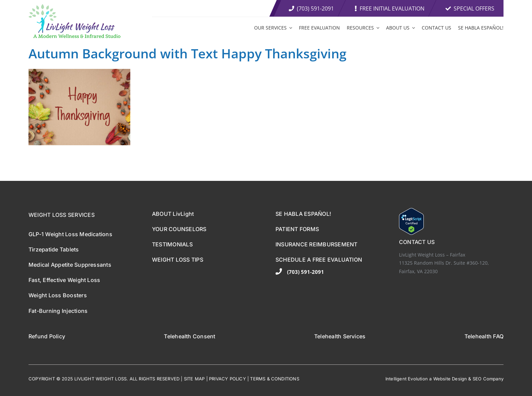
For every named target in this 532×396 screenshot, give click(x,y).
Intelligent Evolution (407, 379)
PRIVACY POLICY (227, 379)
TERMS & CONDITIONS (275, 379)
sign (463, 379)
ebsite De (448, 379)
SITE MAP (194, 379)
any (500, 379)
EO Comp (486, 379)
